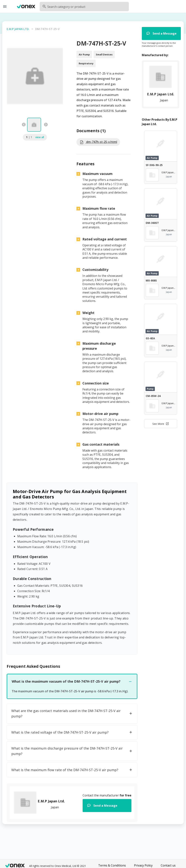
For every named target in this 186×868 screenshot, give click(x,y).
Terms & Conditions (112, 865)
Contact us (168, 865)
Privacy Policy (143, 865)
